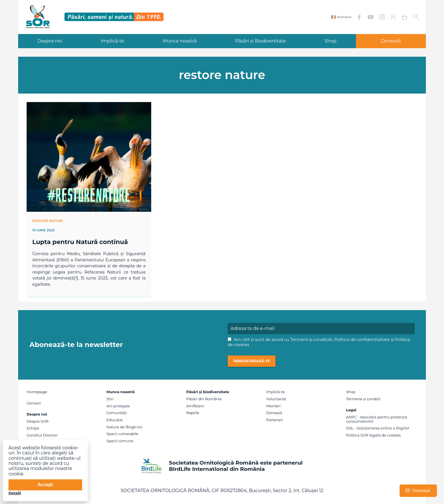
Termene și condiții (363, 399)
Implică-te (112, 41)
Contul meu (393, 17)
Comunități (117, 413)
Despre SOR (38, 421)
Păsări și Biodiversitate (261, 41)
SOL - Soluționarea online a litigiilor (378, 428)
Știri (110, 399)
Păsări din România (204, 399)
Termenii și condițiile (311, 340)
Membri (273, 406)
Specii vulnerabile (122, 434)
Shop (331, 41)
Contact (34, 403)
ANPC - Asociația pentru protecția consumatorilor (377, 419)
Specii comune (120, 441)
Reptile (193, 413)
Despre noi (50, 41)
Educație (115, 420)
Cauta (416, 17)
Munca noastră (180, 41)
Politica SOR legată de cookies (373, 435)
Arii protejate (118, 406)
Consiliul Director (42, 435)
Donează (391, 41)
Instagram (382, 17)
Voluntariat (276, 399)
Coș (405, 17)
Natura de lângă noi (124, 427)
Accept (45, 485)
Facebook (359, 17)
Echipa (33, 428)
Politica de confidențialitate (362, 340)
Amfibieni (195, 406)
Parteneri (275, 420)
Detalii (15, 493)
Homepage (37, 392)
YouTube (371, 17)
